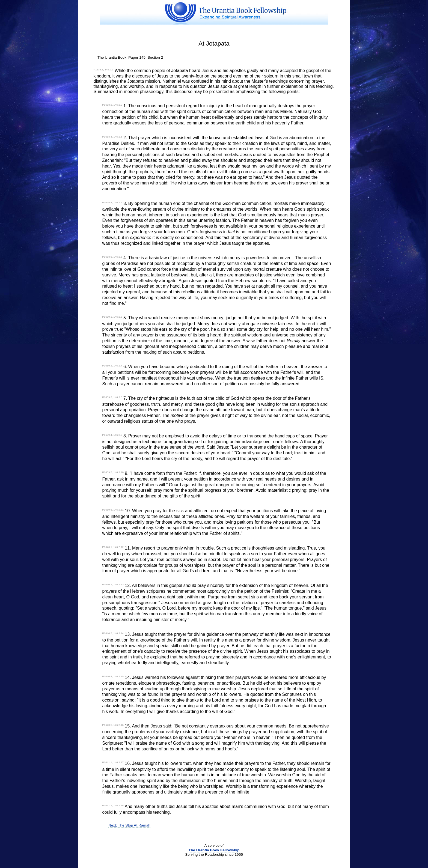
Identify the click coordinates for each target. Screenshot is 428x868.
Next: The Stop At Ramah (129, 825)
